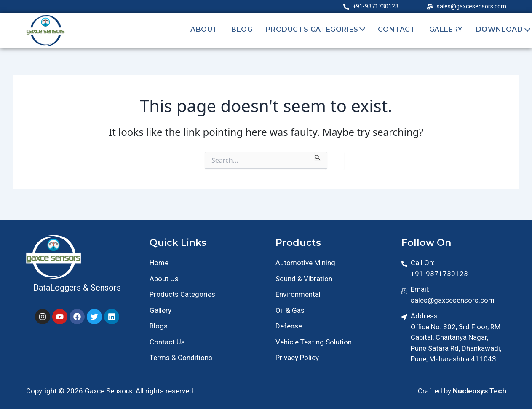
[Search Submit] (318, 156)
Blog (242, 29)
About (204, 29)
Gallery (446, 29)
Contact (397, 29)
